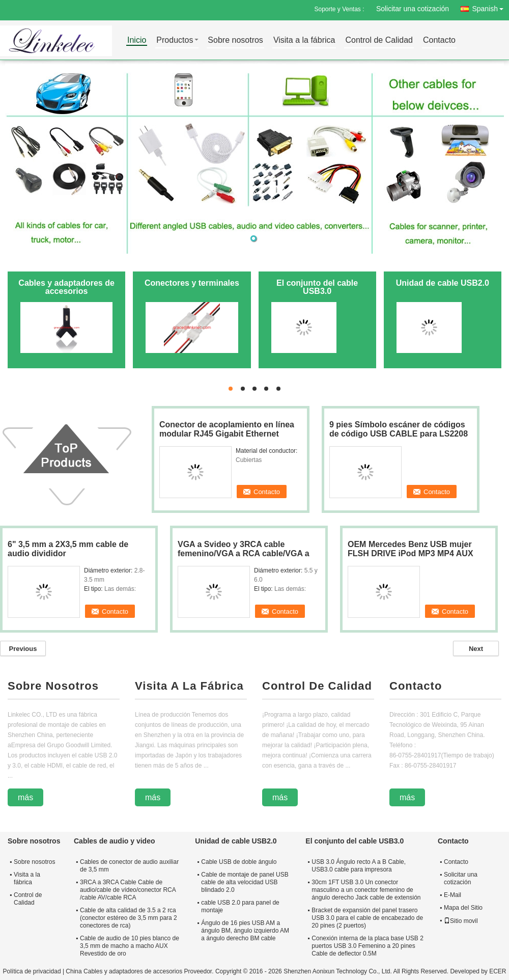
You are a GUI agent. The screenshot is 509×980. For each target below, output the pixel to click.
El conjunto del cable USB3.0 (317, 287)
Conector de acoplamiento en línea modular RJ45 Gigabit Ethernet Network (227, 434)
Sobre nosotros (235, 40)
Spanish (490, 7)
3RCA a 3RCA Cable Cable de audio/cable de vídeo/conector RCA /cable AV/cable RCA (128, 890)
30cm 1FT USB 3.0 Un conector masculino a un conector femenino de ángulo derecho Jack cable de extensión (366, 890)
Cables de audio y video (115, 841)
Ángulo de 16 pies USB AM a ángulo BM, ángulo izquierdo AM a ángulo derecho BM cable (245, 931)
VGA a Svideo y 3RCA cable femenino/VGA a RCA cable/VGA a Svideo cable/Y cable (244, 553)
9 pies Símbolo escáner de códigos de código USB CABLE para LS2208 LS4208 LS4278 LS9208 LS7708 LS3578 (399, 438)
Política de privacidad (32, 971)
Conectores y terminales (192, 283)
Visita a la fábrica (304, 40)
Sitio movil (461, 921)
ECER (498, 971)
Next (476, 649)
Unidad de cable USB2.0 (443, 283)
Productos (175, 40)
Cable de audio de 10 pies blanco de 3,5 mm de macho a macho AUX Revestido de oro (130, 946)
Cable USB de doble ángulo (239, 862)
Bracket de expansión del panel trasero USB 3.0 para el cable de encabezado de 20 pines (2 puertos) (367, 918)
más (25, 797)
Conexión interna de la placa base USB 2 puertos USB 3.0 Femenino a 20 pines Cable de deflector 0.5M (367, 946)
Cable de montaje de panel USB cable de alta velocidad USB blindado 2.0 (245, 882)
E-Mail (453, 895)
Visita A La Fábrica (189, 686)
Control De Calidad (317, 686)
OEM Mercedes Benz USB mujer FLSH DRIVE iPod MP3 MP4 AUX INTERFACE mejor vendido (411, 553)
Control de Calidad (379, 40)
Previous (23, 649)
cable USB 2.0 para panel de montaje (240, 906)
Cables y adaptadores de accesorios (66, 287)
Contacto (439, 40)
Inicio (137, 40)
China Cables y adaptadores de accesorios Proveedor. (140, 971)
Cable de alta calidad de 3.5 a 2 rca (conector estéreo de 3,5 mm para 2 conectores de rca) (129, 918)
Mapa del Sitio (463, 908)
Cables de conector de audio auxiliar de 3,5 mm (129, 866)
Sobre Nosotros (53, 686)
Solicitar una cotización (413, 9)
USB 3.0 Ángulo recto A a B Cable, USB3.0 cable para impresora (359, 866)
